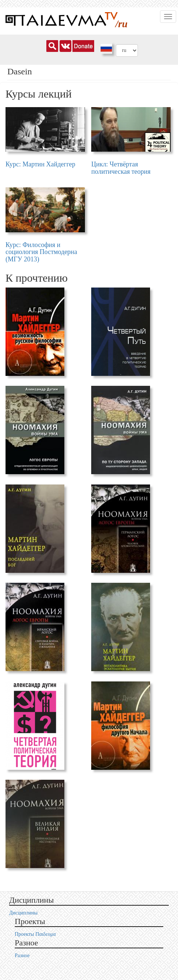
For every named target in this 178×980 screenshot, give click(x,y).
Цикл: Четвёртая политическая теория (121, 168)
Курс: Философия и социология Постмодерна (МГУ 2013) (41, 252)
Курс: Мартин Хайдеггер (40, 164)
